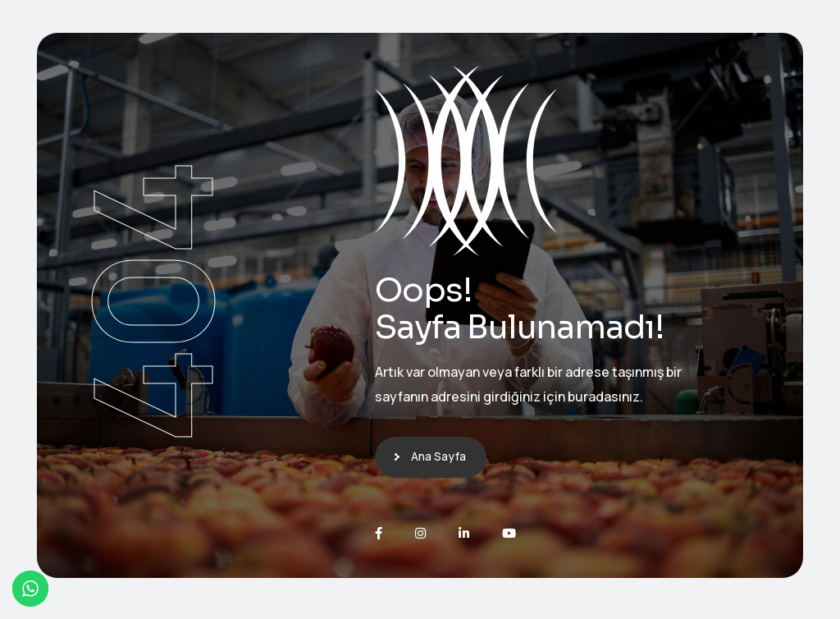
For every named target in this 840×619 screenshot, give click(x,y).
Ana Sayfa (438, 456)
